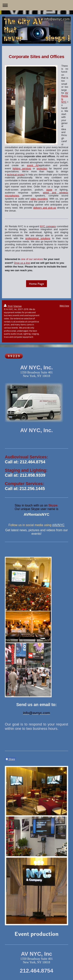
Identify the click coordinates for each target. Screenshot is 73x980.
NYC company (48, 226)
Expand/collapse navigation (36, 5)
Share (10, 759)
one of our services (32, 259)
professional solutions (38, 238)
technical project (16, 175)
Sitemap (18, 306)
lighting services (22, 169)
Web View (64, 306)
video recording (39, 199)
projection (42, 169)
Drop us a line (22, 263)
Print (8, 306)
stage (49, 190)
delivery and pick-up (45, 208)
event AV (33, 165)
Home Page (36, 284)
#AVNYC (58, 525)
